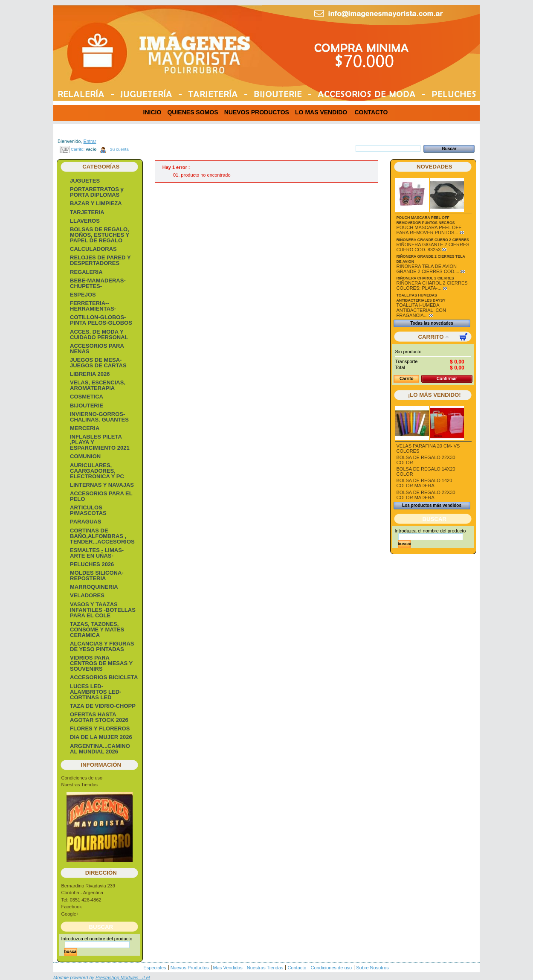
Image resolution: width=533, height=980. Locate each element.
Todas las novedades (432, 323)
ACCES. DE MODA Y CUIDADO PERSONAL (99, 334)
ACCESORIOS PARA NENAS (97, 349)
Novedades (435, 167)
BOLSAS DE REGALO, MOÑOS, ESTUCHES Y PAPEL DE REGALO (100, 235)
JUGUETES (85, 181)
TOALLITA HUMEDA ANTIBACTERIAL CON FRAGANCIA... (421, 310)
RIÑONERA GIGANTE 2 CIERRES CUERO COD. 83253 (433, 247)
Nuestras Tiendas (80, 785)
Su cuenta (119, 149)
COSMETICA (87, 397)
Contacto (297, 968)
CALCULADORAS (93, 249)
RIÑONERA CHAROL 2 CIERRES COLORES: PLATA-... (432, 285)
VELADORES (87, 595)
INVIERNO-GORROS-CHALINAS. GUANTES (99, 417)
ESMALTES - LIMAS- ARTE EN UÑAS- (97, 553)
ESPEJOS (83, 295)
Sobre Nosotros (372, 968)
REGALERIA (86, 272)
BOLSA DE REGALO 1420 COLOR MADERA (424, 483)
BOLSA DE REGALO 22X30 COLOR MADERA (426, 495)
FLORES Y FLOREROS (100, 728)
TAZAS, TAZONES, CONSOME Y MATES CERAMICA (97, 630)
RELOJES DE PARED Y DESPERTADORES (100, 260)
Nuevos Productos (190, 968)
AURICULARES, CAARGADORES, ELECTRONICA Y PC (97, 471)
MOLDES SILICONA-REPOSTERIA (97, 576)
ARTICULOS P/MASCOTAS (88, 510)
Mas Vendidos (228, 968)
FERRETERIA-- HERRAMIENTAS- (93, 306)
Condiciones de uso (82, 778)
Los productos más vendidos (432, 505)
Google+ (70, 914)
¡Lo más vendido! (435, 395)
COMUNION (85, 456)
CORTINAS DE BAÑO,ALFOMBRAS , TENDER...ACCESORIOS (102, 536)
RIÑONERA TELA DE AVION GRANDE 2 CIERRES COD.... (428, 269)
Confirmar (447, 379)
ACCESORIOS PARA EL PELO (101, 496)
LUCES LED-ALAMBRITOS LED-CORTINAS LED (96, 692)
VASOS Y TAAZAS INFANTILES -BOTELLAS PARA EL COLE (103, 610)
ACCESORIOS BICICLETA (104, 677)
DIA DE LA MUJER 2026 (101, 737)
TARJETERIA (87, 212)
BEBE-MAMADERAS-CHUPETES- (98, 283)
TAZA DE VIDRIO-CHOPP (103, 706)
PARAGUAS (85, 522)
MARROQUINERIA (94, 587)
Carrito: (78, 149)
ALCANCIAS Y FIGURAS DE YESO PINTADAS (102, 646)
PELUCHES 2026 (92, 564)
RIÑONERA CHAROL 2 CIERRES (425, 278)
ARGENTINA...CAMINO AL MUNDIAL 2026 (100, 749)
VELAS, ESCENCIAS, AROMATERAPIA (98, 385)
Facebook (72, 907)
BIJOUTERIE (87, 406)
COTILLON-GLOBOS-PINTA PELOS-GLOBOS (101, 320)
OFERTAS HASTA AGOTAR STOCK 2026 (99, 717)
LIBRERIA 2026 (90, 374)
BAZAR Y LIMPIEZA (96, 203)
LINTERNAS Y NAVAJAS (102, 485)
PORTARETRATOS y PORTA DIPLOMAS (97, 192)
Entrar (90, 141)
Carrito (431, 337)
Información (101, 765)
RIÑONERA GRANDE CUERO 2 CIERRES (433, 240)
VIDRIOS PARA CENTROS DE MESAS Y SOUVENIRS (101, 663)
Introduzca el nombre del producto (97, 939)
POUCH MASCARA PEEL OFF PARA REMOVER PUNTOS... (429, 230)
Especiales (155, 968)
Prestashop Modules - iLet (123, 977)
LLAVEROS (85, 221)
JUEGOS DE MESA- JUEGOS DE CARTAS (98, 363)
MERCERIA (85, 428)
